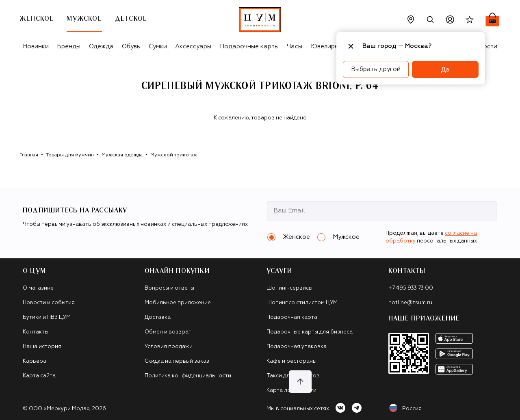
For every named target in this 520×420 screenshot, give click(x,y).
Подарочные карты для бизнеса (310, 332)
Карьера (35, 361)
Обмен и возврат (168, 332)
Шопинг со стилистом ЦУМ (302, 303)
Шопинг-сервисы (289, 288)
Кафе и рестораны (291, 361)
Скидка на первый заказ (177, 361)
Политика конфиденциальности (188, 376)
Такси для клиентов (293, 376)
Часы (295, 47)
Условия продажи (169, 347)
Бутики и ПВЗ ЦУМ (47, 317)
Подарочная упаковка (297, 347)
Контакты (36, 332)
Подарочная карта (292, 317)
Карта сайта (39, 376)
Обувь (131, 47)
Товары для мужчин (70, 155)
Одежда (101, 47)
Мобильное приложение (178, 303)
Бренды (69, 47)
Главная (29, 155)
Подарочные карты (249, 47)
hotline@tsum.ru (410, 303)
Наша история (42, 347)
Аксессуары (193, 47)
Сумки (158, 47)
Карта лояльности (291, 391)
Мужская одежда (122, 155)
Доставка (158, 317)
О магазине (38, 288)
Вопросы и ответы (169, 288)
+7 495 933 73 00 (411, 288)
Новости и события (49, 303)
